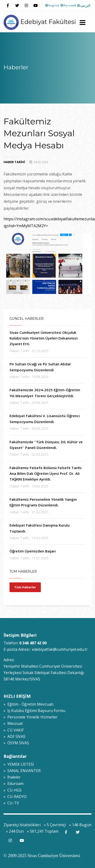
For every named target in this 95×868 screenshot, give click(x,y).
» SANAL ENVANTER (22, 771)
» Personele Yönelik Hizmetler (31, 717)
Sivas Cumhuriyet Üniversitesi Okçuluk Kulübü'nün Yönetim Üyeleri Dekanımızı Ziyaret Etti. (44, 338)
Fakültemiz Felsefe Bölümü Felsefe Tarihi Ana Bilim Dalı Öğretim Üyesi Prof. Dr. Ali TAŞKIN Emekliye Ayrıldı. (45, 474)
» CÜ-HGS (13, 790)
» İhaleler (12, 777)
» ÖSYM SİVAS (16, 743)
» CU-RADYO (15, 797)
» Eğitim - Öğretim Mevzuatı (28, 704)
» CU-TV (11, 803)
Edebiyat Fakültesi (40, 22)
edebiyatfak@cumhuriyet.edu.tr (60, 649)
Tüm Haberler (25, 587)
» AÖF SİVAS (14, 736)
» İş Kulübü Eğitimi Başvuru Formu (34, 711)
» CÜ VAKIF (14, 730)
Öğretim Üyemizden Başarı (33, 551)
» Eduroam (14, 783)
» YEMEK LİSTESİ (19, 764)
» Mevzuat (13, 723)
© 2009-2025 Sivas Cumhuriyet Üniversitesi (42, 856)
